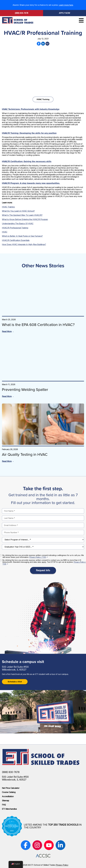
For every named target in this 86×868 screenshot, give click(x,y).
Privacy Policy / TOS (38, 557)
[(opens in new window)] (26, 845)
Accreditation (8, 796)
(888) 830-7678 (22, 13)
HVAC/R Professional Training (15, 228)
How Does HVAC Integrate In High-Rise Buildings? (24, 244)
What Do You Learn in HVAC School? (18, 211)
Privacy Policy (62, 865)
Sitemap (6, 801)
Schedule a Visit (15, 682)
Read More (7, 331)
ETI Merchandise (9, 809)
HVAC (5, 232)
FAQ (4, 805)
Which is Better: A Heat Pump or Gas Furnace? (22, 236)
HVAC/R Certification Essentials (16, 240)
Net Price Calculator (11, 788)
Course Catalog (9, 792)
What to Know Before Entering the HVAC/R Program (25, 219)
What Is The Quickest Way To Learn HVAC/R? (22, 215)
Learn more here (66, 5)
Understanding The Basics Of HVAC (18, 224)
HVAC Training (43, 99)
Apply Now (64, 13)
